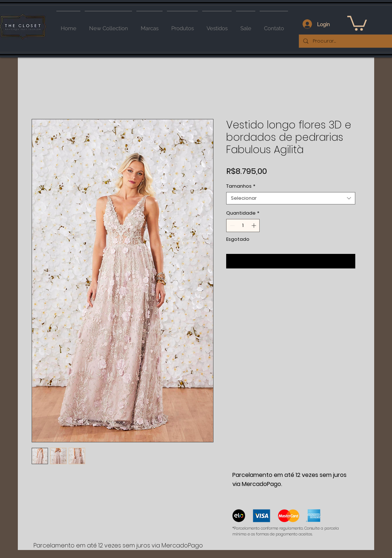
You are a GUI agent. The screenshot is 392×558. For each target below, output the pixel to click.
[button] (357, 22)
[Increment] (255, 226)
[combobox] (291, 198)
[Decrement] (232, 226)
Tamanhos (241, 186)
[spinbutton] (243, 226)
